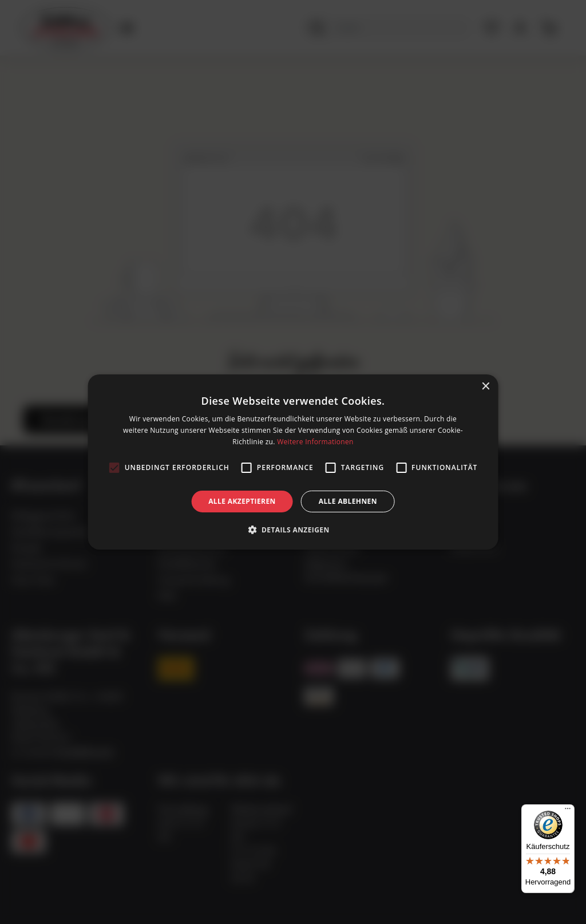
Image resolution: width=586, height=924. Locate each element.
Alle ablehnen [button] (348, 501)
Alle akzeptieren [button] (242, 501)
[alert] (293, 462)
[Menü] (568, 811)
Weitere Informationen (315, 442)
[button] (293, 530)
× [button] (485, 387)
